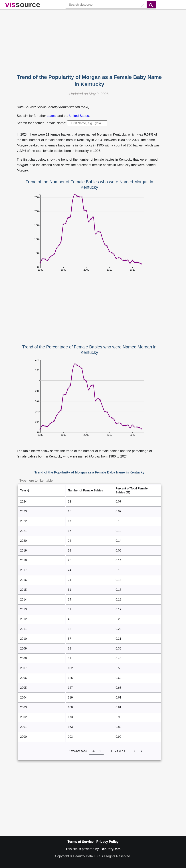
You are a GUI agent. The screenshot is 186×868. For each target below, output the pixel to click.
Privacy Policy (107, 842)
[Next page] (142, 751)
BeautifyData (111, 849)
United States (79, 116)
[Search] (151, 5)
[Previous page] (134, 751)
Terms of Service (81, 842)
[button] (42, 491)
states (51, 116)
